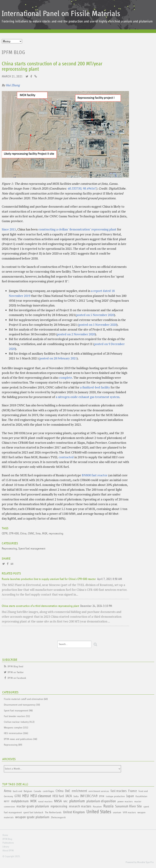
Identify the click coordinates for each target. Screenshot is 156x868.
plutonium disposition (101, 801)
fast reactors (119, 791)
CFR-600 (14, 534)
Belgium (28, 791)
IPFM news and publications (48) (20, 739)
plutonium (77, 801)
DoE (68, 791)
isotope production (115, 796)
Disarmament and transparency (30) (22, 705)
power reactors (125, 801)
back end (17, 791)
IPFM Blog (14, 52)
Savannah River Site (129, 806)
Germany (8, 796)
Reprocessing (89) (13, 745)
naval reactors (45, 801)
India (76, 796)
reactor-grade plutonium (33, 806)
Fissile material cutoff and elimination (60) (26, 699)
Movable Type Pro (145, 862)
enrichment (79, 791)
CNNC (31, 534)
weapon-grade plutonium (32, 817)
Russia (108, 806)
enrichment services (99, 791)
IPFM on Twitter (16, 672)
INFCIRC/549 (89, 796)
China (23, 534)
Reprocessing (9, 549)
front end (143, 791)
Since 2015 (9, 229)
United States (99, 812)
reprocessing (56, 534)
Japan (130, 796)
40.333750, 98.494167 (82, 188)
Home (5, 835)
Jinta (38, 534)
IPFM (102, 796)
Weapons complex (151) (16, 728)
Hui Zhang (13, 85)
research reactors (80, 806)
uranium (117, 812)
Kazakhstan (141, 796)
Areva (8, 791)
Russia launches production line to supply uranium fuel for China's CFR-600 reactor (49, 579)
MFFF (7, 801)
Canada (37, 791)
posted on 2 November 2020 (76, 334)
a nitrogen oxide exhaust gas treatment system (88, 397)
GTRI (18, 796)
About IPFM (8, 851)
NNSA (58, 801)
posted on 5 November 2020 (95, 315)
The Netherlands (53, 812)
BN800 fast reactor (95, 475)
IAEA (69, 796)
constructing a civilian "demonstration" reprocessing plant (77, 229)
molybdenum (20, 801)
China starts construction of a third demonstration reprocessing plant (40, 606)
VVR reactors (129, 812)
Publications (8, 843)
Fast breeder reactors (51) (17, 716)
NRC (66, 801)
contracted (66, 457)
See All (22, 784)
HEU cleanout (41, 796)
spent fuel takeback (33, 812)
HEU (26, 796)
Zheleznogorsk (58, 817)
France (133, 791)
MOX (45, 534)
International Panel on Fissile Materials (61, 14)
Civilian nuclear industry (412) (19, 722)
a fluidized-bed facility (95, 387)
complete (66, 378)
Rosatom (97, 807)
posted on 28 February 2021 (58, 358)
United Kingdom (74, 812)
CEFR (5, 534)
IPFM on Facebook (17, 678)
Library (6, 847)
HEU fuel (58, 796)
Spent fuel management (32, 549)
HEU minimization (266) (16, 733)
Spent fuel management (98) (18, 711)
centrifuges (48, 791)
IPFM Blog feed (15, 666)
